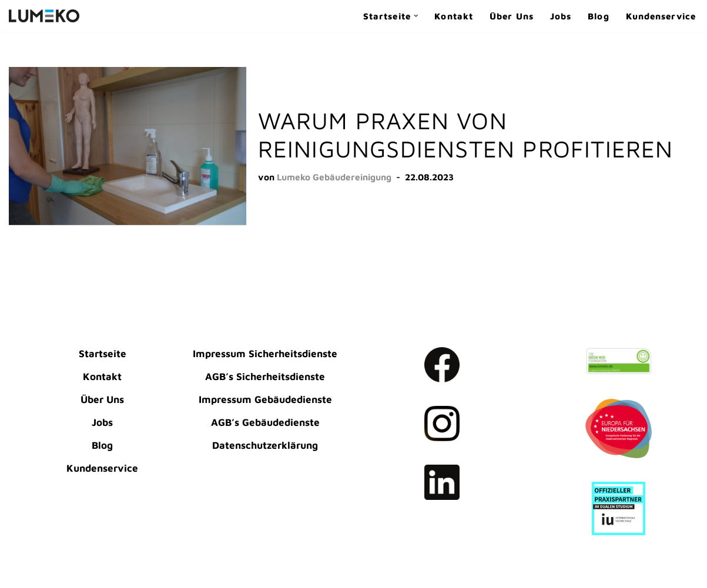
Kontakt (454, 16)
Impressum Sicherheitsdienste (265, 354)
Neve (21, 555)
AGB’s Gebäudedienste (265, 422)
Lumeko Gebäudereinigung (334, 177)
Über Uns (512, 16)
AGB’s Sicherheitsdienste (265, 377)
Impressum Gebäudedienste (265, 399)
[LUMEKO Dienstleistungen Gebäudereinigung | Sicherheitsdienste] (44, 16)
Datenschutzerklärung (265, 445)
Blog (598, 16)
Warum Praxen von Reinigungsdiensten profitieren (466, 134)
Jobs (561, 16)
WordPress (34, 572)
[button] (416, 16)
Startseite (103, 354)
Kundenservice (661, 16)
